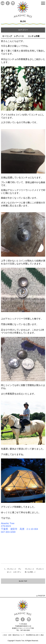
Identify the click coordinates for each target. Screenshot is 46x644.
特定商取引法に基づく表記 (35, 635)
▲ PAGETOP (41, 596)
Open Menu (43, 3)
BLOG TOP (23, 581)
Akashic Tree (20, 641)
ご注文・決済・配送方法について (13, 635)
